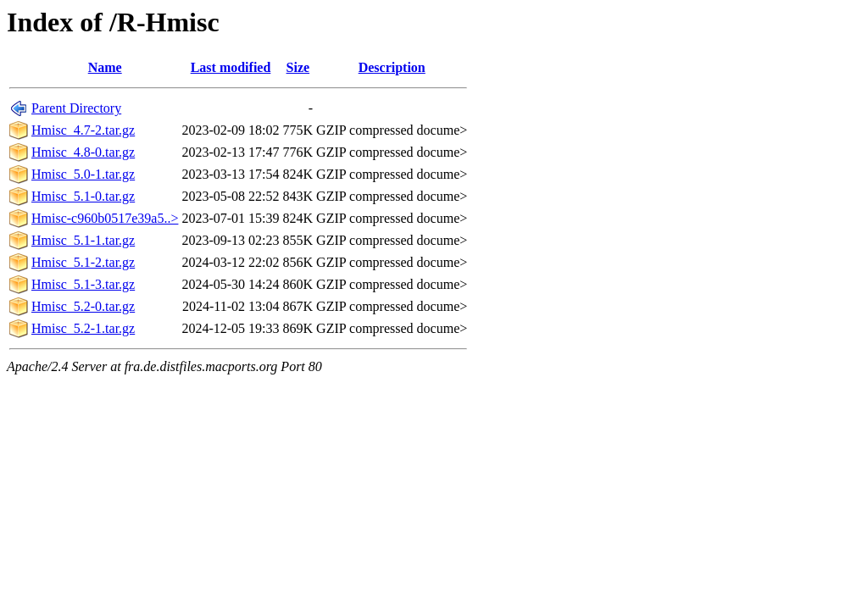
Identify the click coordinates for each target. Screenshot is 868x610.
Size (298, 67)
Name (105, 67)
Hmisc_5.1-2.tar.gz (83, 262)
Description (392, 67)
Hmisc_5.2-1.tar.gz (83, 328)
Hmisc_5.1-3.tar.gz (83, 284)
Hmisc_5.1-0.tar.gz (83, 196)
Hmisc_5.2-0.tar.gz (83, 306)
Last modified (231, 67)
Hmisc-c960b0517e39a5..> (105, 218)
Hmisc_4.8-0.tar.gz (83, 152)
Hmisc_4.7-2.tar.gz (83, 130)
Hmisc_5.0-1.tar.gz (83, 174)
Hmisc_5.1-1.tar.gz (83, 240)
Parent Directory (76, 108)
